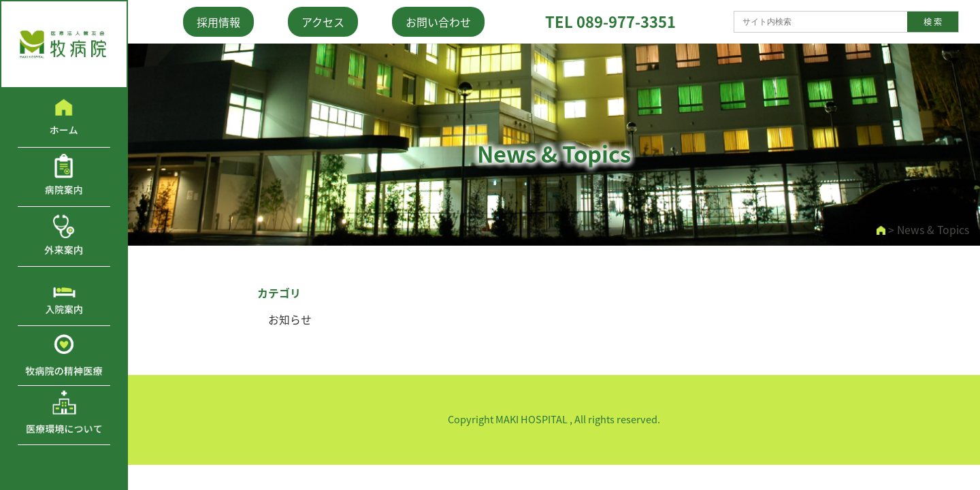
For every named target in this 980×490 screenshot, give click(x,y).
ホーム (64, 118)
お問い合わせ (438, 22)
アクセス (323, 22)
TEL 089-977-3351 (610, 21)
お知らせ (290, 320)
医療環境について (64, 415)
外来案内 (64, 236)
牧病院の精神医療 (64, 355)
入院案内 (64, 296)
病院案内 (64, 177)
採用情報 (218, 22)
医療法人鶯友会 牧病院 (64, 44)
